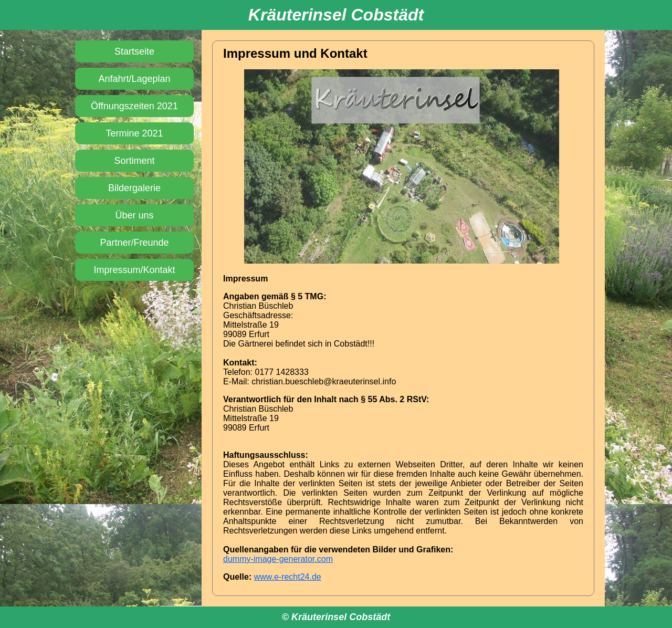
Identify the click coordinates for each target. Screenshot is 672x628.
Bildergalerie (134, 188)
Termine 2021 (134, 133)
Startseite (134, 51)
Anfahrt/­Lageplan (134, 79)
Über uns (134, 215)
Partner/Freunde (134, 243)
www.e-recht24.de (288, 577)
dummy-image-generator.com (278, 559)
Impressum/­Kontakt (134, 270)
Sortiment (134, 161)
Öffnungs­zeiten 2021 (134, 106)
